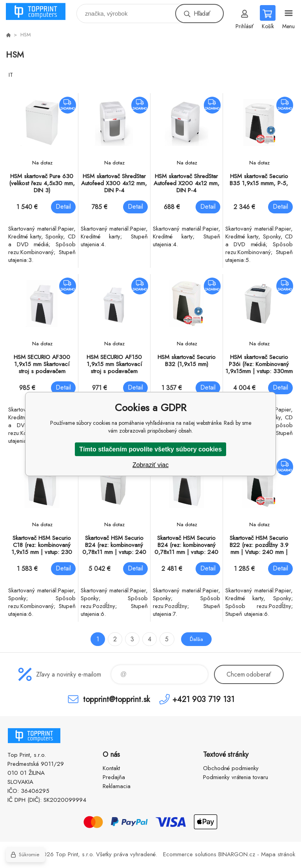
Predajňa (114, 777)
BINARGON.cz (237, 854)
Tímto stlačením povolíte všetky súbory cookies (150, 449)
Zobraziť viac (150, 465)
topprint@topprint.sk (116, 699)
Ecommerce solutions (190, 854)
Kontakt (111, 768)
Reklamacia (117, 786)
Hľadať (202, 14)
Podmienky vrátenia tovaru (236, 777)
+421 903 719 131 (203, 699)
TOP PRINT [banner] (41, 12)
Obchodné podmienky (231, 768)
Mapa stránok (278, 854)
